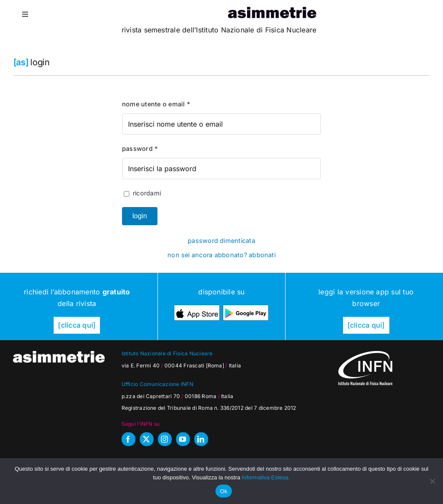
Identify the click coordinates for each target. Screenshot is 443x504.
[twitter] (147, 439)
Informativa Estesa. (266, 477)
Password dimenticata (221, 241)
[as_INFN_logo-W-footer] (365, 354)
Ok (223, 491)
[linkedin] (201, 439)
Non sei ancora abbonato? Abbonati (221, 255)
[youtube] (183, 439)
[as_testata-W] (59, 354)
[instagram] (165, 439)
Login (140, 216)
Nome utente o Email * (156, 104)
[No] (432, 481)
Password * (140, 148)
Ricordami (142, 193)
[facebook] (128, 439)
